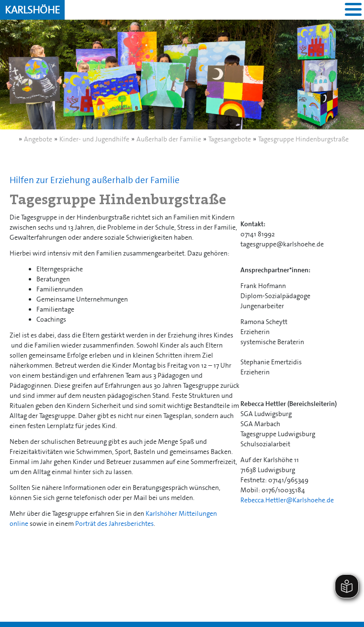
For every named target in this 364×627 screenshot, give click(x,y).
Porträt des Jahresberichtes (114, 523)
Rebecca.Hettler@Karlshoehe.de (287, 500)
